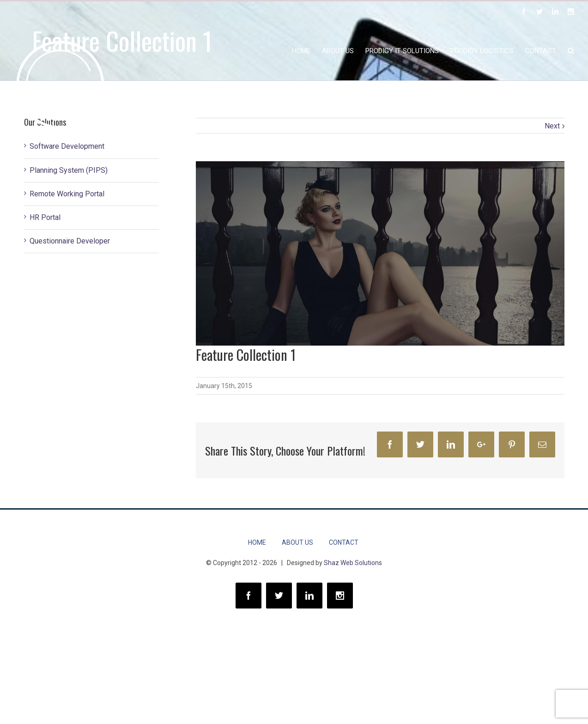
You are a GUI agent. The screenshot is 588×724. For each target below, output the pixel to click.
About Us (297, 542)
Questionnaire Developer (70, 241)
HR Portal (45, 217)
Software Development (67, 146)
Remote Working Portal (67, 194)
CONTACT (344, 542)
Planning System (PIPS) (69, 170)
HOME (257, 542)
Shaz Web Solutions (353, 563)
